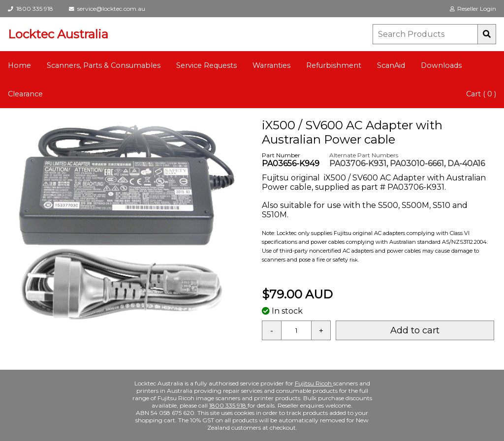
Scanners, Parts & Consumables (104, 65)
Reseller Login (473, 9)
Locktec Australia (58, 34)
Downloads (441, 65)
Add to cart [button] (415, 330)
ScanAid (391, 65)
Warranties (271, 65)
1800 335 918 (31, 9)
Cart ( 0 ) (481, 94)
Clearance (25, 94)
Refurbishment (334, 65)
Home (19, 65)
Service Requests (206, 65)
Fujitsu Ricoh (314, 383)
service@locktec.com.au (107, 9)
